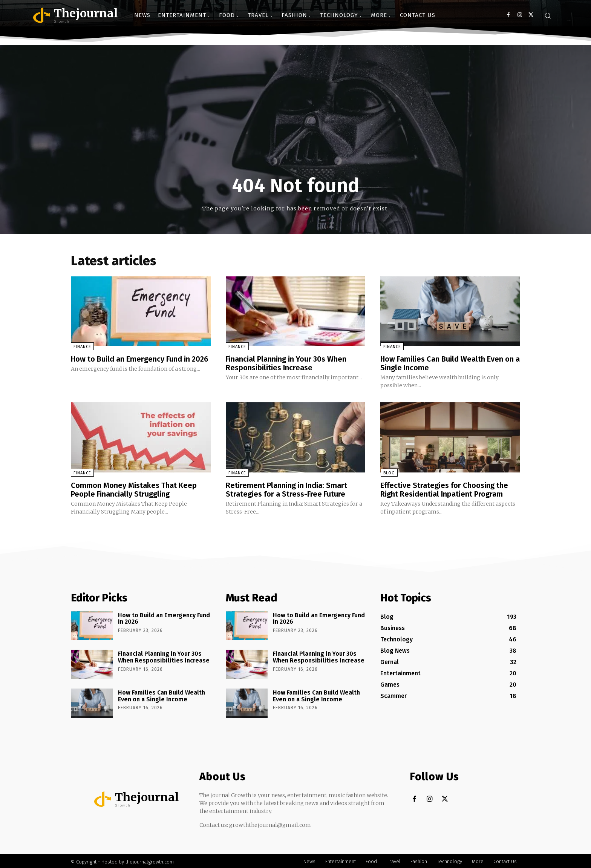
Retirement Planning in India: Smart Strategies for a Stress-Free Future (286, 489)
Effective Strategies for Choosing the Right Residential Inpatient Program (444, 489)
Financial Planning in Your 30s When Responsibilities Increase (286, 363)
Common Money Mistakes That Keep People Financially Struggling (134, 489)
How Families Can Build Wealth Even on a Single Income (447, 363)
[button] (548, 15)
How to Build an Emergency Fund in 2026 (140, 359)
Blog (389, 472)
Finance (82, 347)
